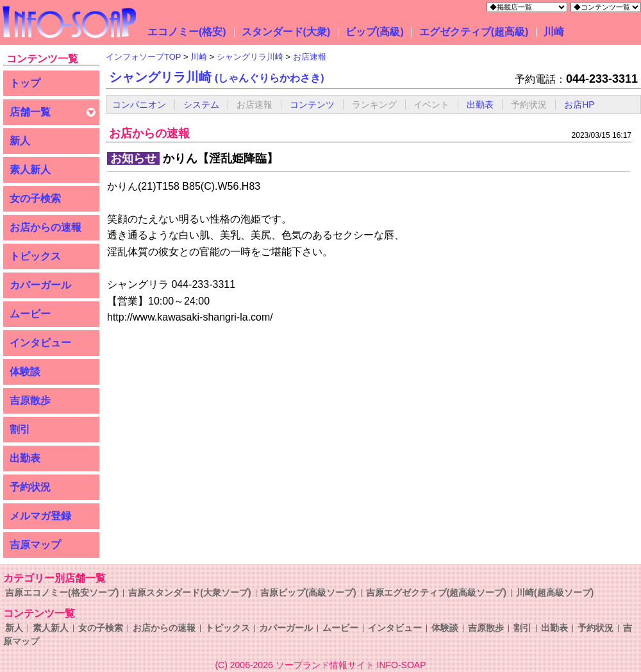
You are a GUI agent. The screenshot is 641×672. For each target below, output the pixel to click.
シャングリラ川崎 (217, 77)
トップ (25, 83)
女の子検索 (35, 198)
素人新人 (30, 170)
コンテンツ (312, 105)
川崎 (554, 32)
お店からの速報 (46, 227)
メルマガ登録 (40, 516)
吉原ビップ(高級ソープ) (308, 592)
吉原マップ (35, 545)
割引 (20, 429)
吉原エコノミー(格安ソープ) (62, 592)
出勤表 (25, 458)
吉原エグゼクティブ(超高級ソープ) (436, 592)
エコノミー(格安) (187, 32)
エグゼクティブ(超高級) (474, 32)
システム (201, 105)
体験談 (25, 372)
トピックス (35, 256)
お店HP (579, 105)
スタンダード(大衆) (286, 32)
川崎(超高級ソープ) (555, 592)
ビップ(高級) (375, 32)
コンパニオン (139, 105)
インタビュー (40, 343)
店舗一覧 (30, 112)
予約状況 (30, 487)
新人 (20, 141)
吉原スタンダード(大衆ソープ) (189, 592)
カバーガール (40, 285)
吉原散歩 (30, 400)
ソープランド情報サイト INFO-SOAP (351, 665)
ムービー (30, 314)
